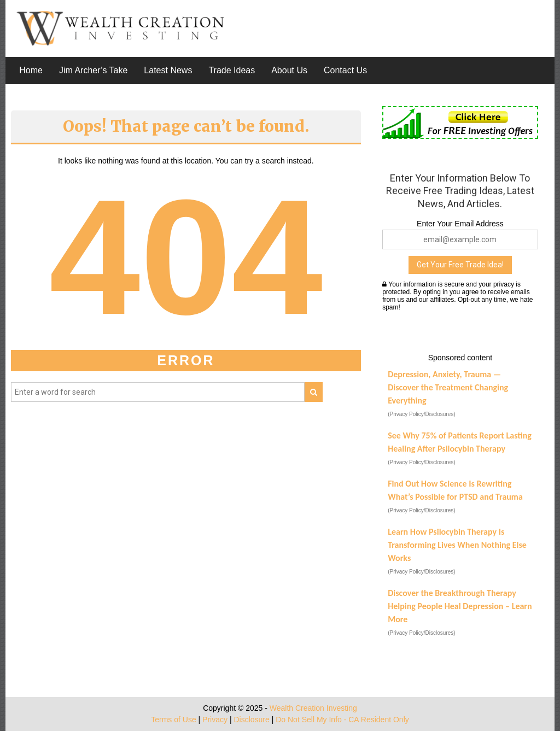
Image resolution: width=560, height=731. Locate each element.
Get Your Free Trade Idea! (460, 265)
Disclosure (251, 720)
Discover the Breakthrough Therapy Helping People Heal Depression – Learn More (460, 606)
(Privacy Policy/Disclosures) (421, 414)
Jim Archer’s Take (93, 70)
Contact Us (345, 70)
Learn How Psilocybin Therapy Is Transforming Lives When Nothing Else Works (457, 545)
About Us (289, 70)
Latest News (168, 70)
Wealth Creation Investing (313, 708)
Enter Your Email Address (460, 224)
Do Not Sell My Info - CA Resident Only (342, 720)
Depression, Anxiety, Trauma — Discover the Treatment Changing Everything (448, 387)
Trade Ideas (232, 70)
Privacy (215, 720)
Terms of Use (173, 720)
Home (31, 70)
